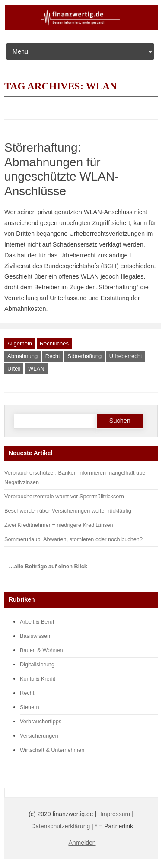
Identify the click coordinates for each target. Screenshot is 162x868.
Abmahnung (22, 356)
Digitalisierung (37, 664)
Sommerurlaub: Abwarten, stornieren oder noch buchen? (73, 539)
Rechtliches (54, 344)
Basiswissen (35, 636)
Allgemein (20, 344)
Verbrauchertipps (41, 721)
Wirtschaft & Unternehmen (52, 750)
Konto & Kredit (38, 679)
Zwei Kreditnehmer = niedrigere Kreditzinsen (59, 525)
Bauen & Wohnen (41, 650)
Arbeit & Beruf (37, 622)
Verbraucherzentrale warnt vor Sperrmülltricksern (64, 496)
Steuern (30, 707)
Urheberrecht (126, 356)
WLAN (36, 369)
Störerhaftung (84, 356)
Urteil (14, 369)
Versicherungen (39, 736)
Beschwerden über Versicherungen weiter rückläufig (68, 511)
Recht (53, 356)
